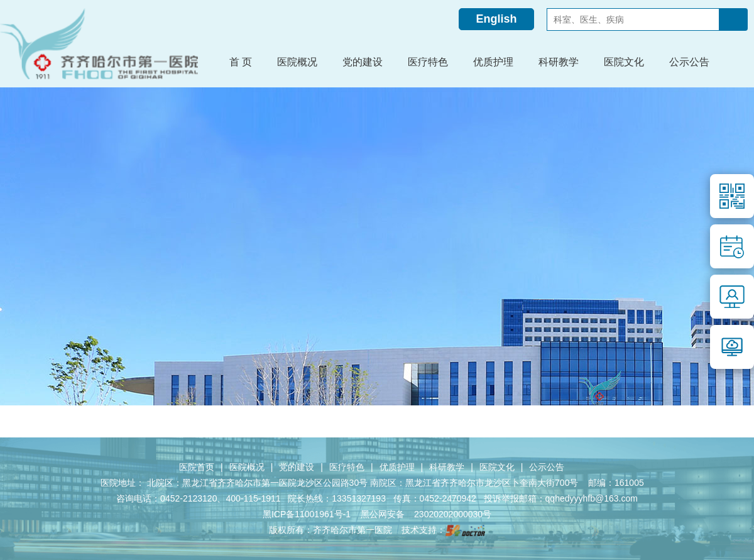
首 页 (241, 62)
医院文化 (497, 467)
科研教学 (447, 467)
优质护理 (397, 467)
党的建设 (297, 467)
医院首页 (197, 467)
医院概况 (247, 467)
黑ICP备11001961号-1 (308, 514)
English (496, 19)
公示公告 (547, 467)
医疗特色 (347, 467)
